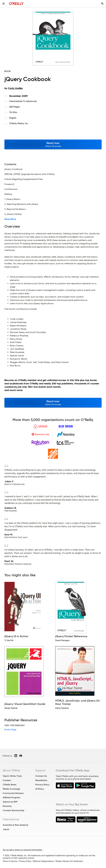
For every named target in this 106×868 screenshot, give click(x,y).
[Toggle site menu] (4, 4)
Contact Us (41, 776)
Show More (10, 219)
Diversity (7, 806)
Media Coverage (11, 789)
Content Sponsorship (14, 810)
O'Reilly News (10, 785)
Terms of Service (10, 861)
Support (40, 770)
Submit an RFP (10, 802)
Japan (6, 829)
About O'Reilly (11, 770)
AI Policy (40, 789)
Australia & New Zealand (15, 825)
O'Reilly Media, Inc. (19, 123)
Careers (7, 780)
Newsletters (41, 780)
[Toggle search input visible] (102, 4)
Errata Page (10, 730)
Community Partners (13, 793)
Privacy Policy (42, 785)
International (11, 819)
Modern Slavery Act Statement (69, 861)
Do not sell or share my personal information (22, 850)
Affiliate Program (12, 797)
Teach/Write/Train (12, 776)
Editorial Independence (43, 861)
